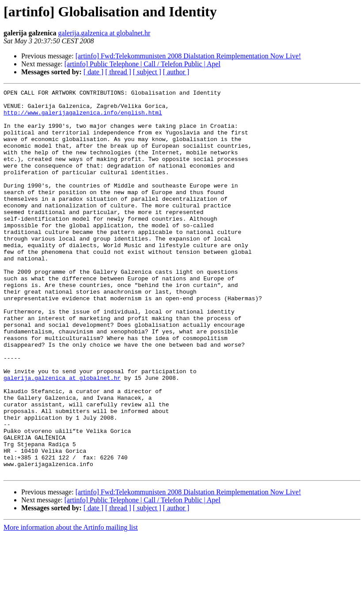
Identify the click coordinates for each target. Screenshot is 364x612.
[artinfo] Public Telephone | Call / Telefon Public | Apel (142, 64)
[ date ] (93, 72)
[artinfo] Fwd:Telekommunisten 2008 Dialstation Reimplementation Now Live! (188, 56)
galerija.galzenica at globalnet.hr (104, 33)
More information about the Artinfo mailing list (71, 604)
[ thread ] (118, 72)
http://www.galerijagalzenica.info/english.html (83, 118)
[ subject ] (147, 72)
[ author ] (176, 72)
